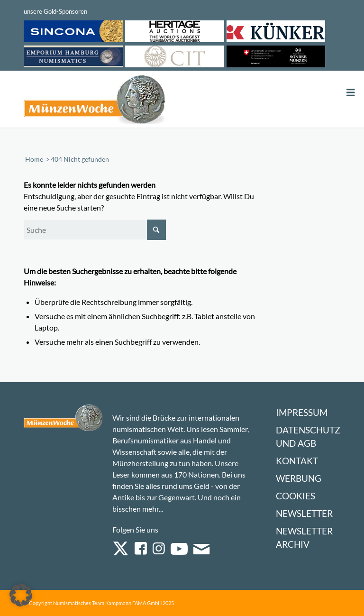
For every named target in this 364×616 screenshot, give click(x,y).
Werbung (299, 478)
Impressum (302, 412)
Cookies (296, 496)
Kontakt (297, 461)
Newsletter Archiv (304, 538)
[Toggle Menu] (351, 93)
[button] (21, 595)
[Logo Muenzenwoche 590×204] (95, 101)
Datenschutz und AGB (308, 437)
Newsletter (304, 513)
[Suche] (95, 230)
